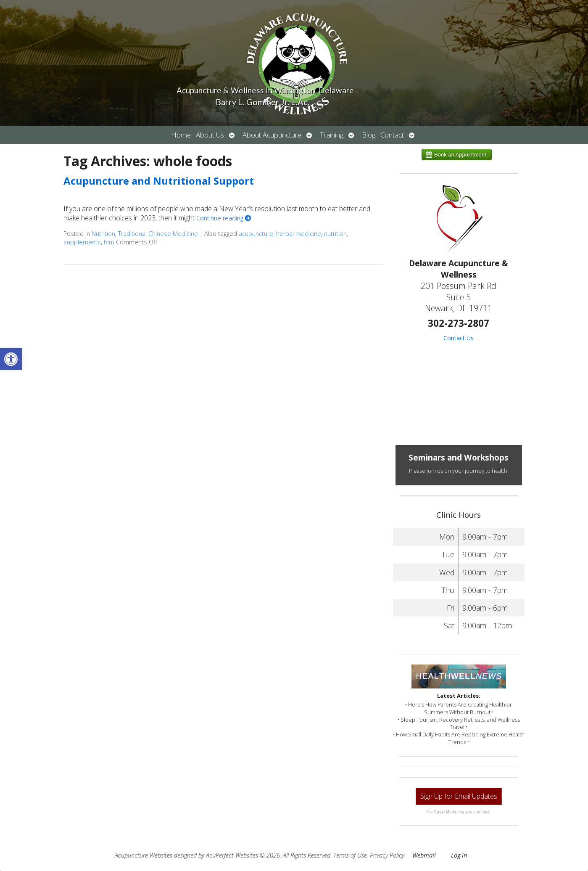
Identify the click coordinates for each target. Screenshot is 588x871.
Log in (459, 855)
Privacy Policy (387, 855)
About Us (210, 135)
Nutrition (103, 234)
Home (181, 135)
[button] (11, 359)
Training (332, 135)
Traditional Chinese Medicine (158, 234)
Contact (392, 135)
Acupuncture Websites (144, 855)
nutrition (335, 234)
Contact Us (459, 338)
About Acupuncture (272, 135)
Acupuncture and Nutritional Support (159, 181)
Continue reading (224, 218)
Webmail (424, 855)
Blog (369, 135)
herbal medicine (299, 234)
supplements (82, 242)
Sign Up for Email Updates (459, 796)
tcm (109, 242)
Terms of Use (350, 855)
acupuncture (256, 234)
